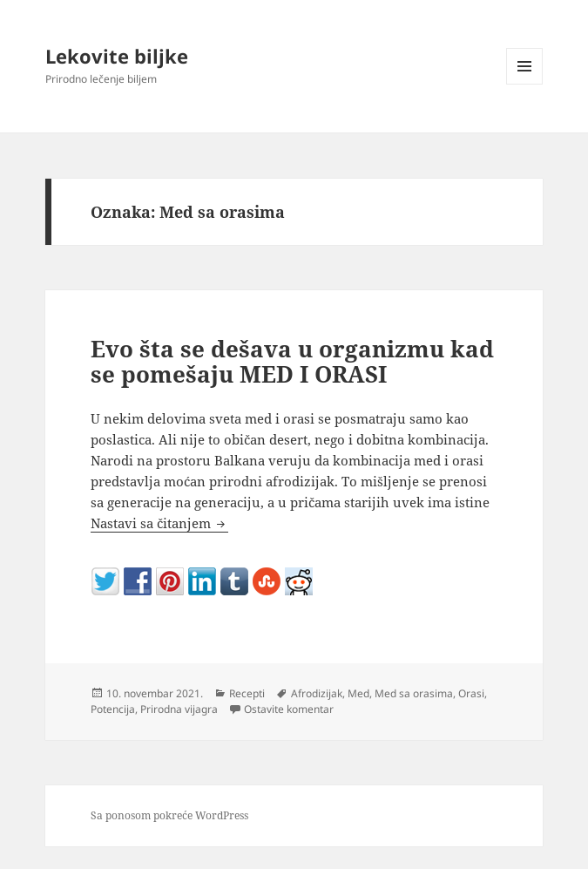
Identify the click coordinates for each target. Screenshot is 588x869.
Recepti (247, 693)
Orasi (471, 693)
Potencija (113, 709)
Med (358, 693)
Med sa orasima (414, 693)
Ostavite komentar (289, 709)
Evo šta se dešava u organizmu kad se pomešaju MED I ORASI (292, 362)
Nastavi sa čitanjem (159, 523)
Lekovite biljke (117, 56)
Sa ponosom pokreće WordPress (169, 815)
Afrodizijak (317, 693)
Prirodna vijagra (179, 709)
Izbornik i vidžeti (525, 84)
